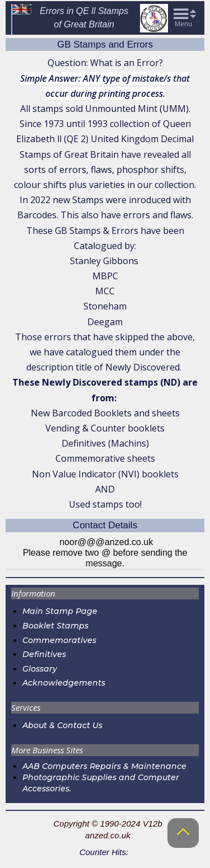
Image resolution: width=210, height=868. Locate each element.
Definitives (44, 654)
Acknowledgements (64, 683)
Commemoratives (59, 640)
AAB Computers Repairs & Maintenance (104, 766)
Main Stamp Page (60, 611)
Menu (183, 24)
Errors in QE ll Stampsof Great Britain (84, 18)
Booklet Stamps (55, 626)
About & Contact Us (64, 725)
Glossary (40, 669)
